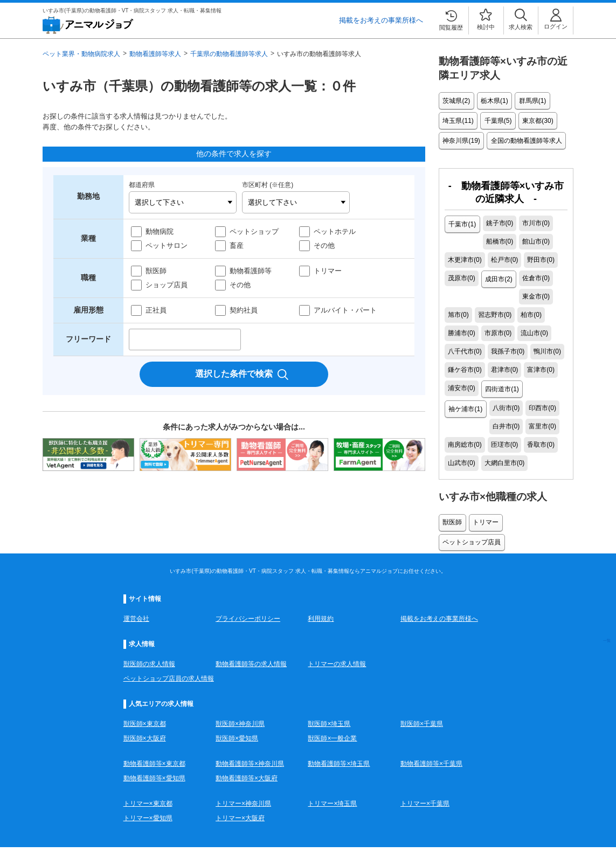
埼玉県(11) (457, 119)
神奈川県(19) (461, 137)
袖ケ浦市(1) (544, 365)
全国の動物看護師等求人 (524, 137)
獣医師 (156, 271)
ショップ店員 (167, 285)
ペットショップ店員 (535, 479)
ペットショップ (254, 231)
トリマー (328, 271)
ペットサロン (167, 245)
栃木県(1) (492, 100)
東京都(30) (534, 119)
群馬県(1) (528, 100)
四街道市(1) (501, 365)
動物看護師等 (251, 271)
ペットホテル (335, 231)
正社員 (156, 310)
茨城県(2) (456, 100)
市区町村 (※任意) (268, 185)
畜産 (237, 245)
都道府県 (142, 185)
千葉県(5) (496, 119)
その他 (324, 245)
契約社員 (244, 310)
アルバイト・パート (345, 310)
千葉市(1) (462, 219)
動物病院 (160, 231)
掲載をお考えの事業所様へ (381, 20)
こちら (365, 823)
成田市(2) (462, 274)
